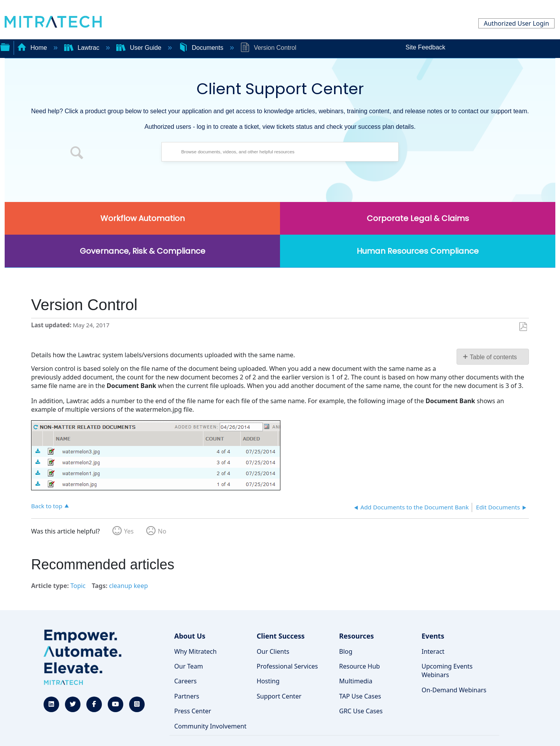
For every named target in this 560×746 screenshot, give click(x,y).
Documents (202, 48)
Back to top (47, 506)
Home (33, 48)
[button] (77, 154)
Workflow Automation (143, 218)
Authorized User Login (516, 23)
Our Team (189, 666)
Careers (185, 681)
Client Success (281, 636)
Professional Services (287, 666)
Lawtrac (83, 48)
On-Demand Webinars (454, 690)
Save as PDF (523, 327)
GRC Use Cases (361, 711)
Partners (187, 696)
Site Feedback (425, 47)
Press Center (193, 711)
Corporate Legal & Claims (418, 218)
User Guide (140, 48)
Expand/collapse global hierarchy (5, 46)
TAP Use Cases (360, 696)
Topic (78, 586)
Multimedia (356, 681)
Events (433, 636)
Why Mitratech (195, 651)
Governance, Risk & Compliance (143, 251)
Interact (433, 651)
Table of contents (493, 357)
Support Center (279, 696)
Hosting (268, 681)
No (162, 531)
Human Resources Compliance (418, 251)
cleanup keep (128, 586)
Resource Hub (360, 666)
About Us (190, 636)
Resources (356, 636)
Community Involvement (210, 726)
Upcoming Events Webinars (447, 671)
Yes (129, 531)
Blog (346, 651)
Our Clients (273, 651)
